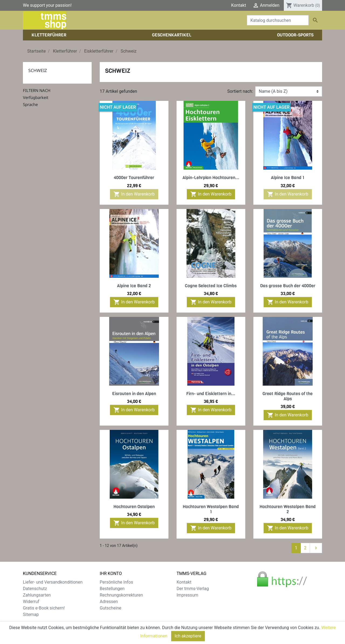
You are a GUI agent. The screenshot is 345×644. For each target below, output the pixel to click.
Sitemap (31, 614)
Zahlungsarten (37, 595)
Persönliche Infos (116, 582)
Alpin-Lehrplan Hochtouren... (211, 178)
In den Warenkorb (134, 194)
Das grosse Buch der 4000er (288, 286)
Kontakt (239, 5)
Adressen (109, 602)
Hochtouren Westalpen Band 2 (288, 509)
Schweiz (38, 70)
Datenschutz (35, 589)
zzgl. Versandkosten (130, 628)
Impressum (187, 595)
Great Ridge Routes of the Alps (288, 396)
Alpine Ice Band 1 (288, 178)
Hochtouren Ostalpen (134, 507)
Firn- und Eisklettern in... (211, 394)
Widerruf (31, 602)
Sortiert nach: (240, 91)
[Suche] (278, 20)
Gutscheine (111, 608)
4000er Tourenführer (134, 178)
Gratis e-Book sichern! (44, 608)
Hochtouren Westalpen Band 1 (211, 509)
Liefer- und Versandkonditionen (53, 582)
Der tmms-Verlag (193, 589)
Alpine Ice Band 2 (134, 286)
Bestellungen (112, 589)
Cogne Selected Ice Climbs (211, 286)
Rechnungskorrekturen (121, 595)
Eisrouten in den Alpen (134, 394)
